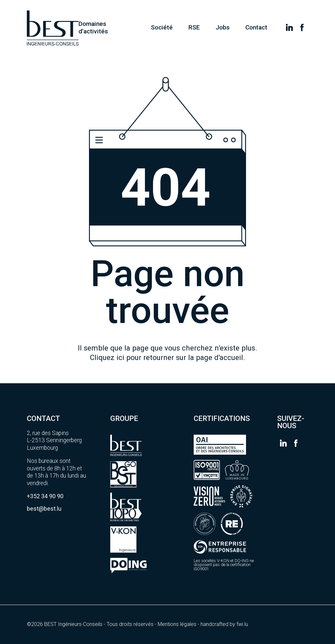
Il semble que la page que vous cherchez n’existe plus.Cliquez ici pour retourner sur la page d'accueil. (167, 353)
